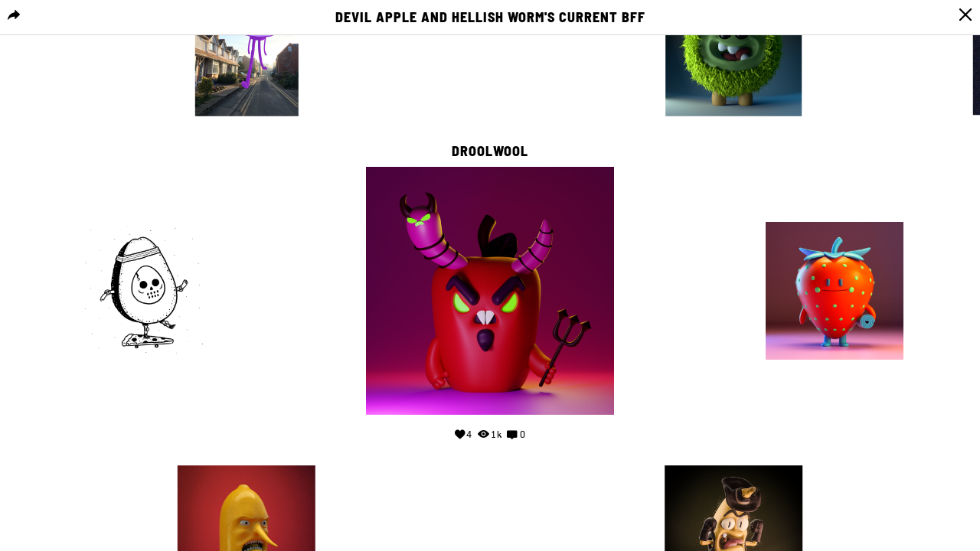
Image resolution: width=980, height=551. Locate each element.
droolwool (490, 152)
